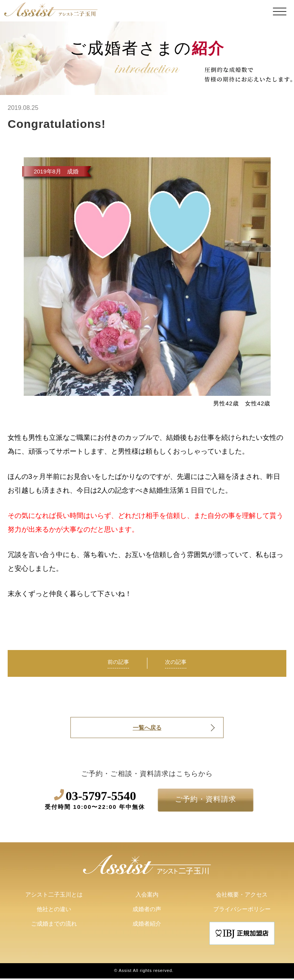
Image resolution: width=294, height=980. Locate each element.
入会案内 (147, 896)
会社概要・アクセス (242, 896)
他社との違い (54, 911)
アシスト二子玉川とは (54, 896)
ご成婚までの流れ (54, 925)
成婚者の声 (147, 911)
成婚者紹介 (147, 925)
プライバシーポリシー (242, 911)
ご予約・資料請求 (206, 800)
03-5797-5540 (95, 801)
